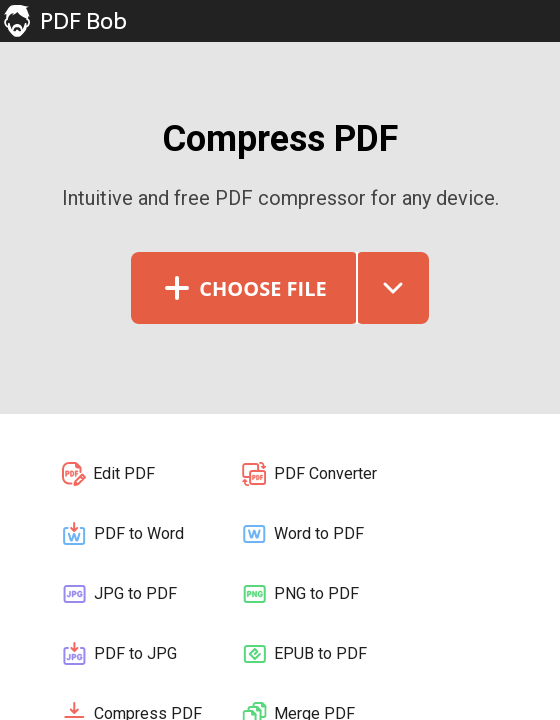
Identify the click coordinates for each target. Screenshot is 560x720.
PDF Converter (308, 474)
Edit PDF (107, 474)
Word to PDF (302, 534)
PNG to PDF (299, 594)
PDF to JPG (118, 654)
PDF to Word (122, 534)
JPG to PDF (118, 594)
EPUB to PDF (303, 654)
